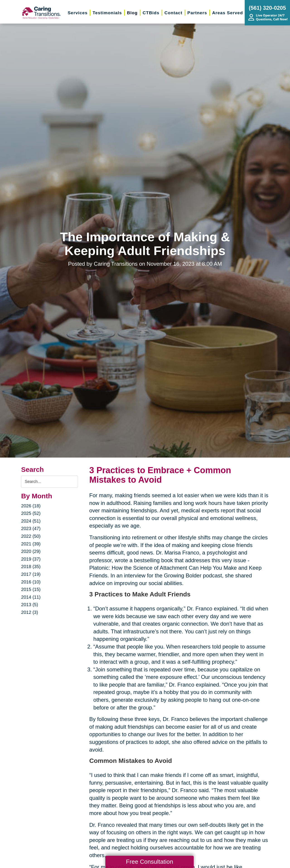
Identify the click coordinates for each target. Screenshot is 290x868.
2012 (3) (30, 612)
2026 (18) (31, 506)
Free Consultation (150, 862)
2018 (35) (31, 567)
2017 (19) (31, 574)
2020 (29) (31, 551)
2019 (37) (31, 559)
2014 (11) (31, 597)
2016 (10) (31, 582)
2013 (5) (30, 605)
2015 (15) (31, 589)
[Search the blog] (50, 482)
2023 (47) (31, 528)
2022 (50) (31, 536)
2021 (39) (31, 544)
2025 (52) (31, 513)
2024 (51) (31, 521)
